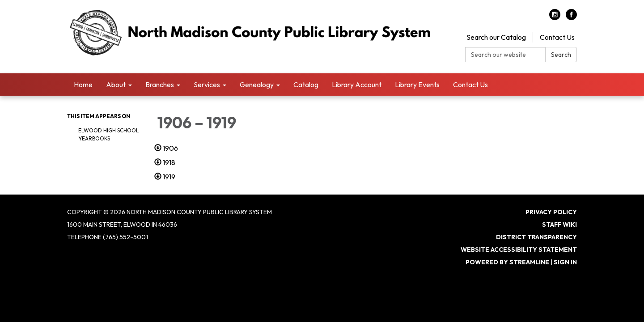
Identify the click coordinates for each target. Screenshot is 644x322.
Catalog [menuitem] (306, 85)
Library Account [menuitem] (357, 85)
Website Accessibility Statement (519, 250)
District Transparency (536, 237)
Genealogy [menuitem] (257, 85)
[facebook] (571, 17)
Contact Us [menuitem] (470, 85)
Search (561, 55)
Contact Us (557, 37)
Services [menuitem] (207, 85)
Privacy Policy (551, 212)
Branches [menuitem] (160, 85)
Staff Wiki (559, 225)
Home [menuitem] (83, 85)
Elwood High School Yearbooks (108, 134)
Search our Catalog (496, 37)
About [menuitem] (116, 85)
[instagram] (555, 17)
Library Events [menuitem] (417, 85)
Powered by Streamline (507, 262)
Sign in (565, 262)
